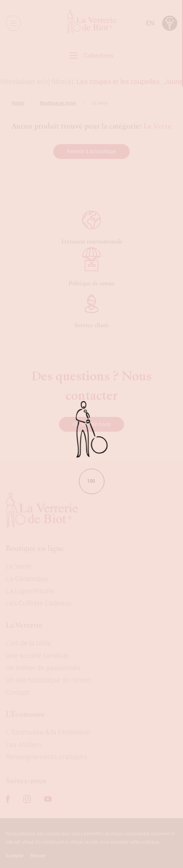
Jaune (173, 82)
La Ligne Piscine (30, 591)
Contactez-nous (91, 424)
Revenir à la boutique (91, 151)
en (150, 23)
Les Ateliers (24, 745)
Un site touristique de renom (48, 680)
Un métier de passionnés (43, 668)
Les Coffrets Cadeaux (39, 603)
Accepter (15, 856)
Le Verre (18, 566)
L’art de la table (28, 643)
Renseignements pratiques (46, 757)
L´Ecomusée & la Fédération (48, 732)
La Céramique (27, 579)
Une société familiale (37, 656)
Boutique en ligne (58, 103)
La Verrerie (24, 625)
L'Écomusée (25, 714)
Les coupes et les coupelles (118, 82)
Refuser (38, 856)
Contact (18, 692)
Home (18, 103)
